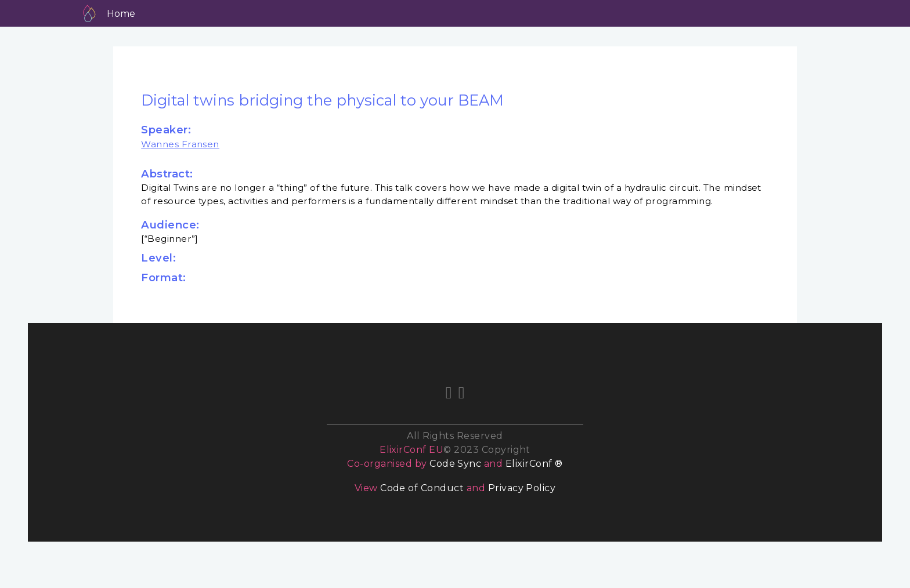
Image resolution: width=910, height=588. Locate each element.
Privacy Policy (522, 488)
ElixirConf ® (534, 464)
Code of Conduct (422, 488)
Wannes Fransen (180, 144)
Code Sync (455, 464)
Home (121, 14)
